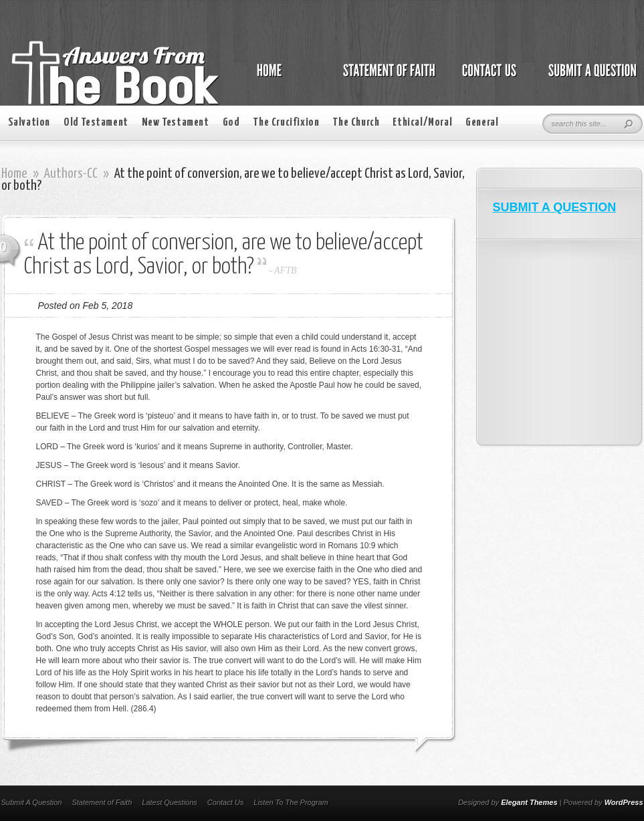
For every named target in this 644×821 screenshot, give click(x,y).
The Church (356, 123)
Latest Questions (170, 802)
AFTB (285, 270)
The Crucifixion (286, 123)
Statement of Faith (102, 802)
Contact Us (225, 802)
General (482, 123)
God (231, 123)
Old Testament (96, 123)
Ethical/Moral (422, 123)
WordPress (624, 802)
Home (14, 174)
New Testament (176, 123)
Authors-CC (71, 174)
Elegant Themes (529, 802)
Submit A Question (32, 802)
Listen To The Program (291, 802)
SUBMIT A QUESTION (555, 207)
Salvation (29, 123)
